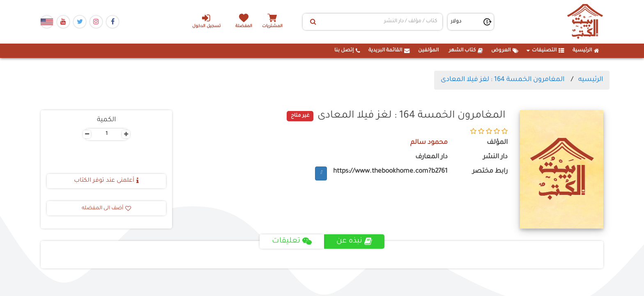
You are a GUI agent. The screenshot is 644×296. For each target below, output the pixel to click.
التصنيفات (545, 51)
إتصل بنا (347, 51)
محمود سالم (429, 143)
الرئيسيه (591, 80)
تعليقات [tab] (292, 241)
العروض (505, 51)
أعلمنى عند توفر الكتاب (106, 181)
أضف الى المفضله (106, 208)
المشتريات (272, 27)
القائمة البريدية (389, 51)
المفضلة (244, 27)
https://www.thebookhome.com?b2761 (390, 172)
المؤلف (497, 143)
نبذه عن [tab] (354, 241)
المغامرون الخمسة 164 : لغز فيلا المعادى (503, 80)
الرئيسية (586, 51)
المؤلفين (428, 51)
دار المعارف (431, 157)
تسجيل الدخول (206, 21)
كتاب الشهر (466, 51)
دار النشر (495, 157)
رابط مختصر (490, 172)
